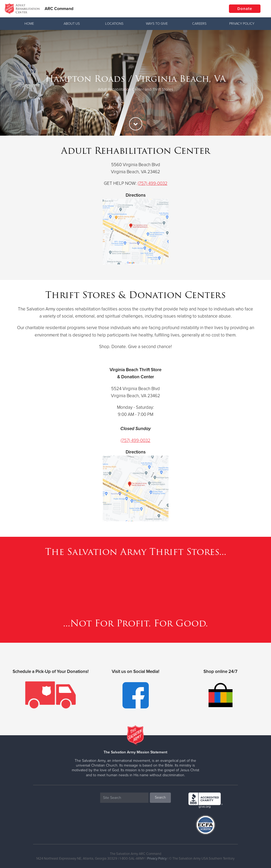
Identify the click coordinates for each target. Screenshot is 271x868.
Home (29, 24)
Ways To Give (157, 24)
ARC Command (59, 9)
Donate (245, 9)
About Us (72, 24)
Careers (199, 24)
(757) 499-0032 (153, 183)
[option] (135, 83)
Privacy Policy (242, 24)
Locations (114, 24)
